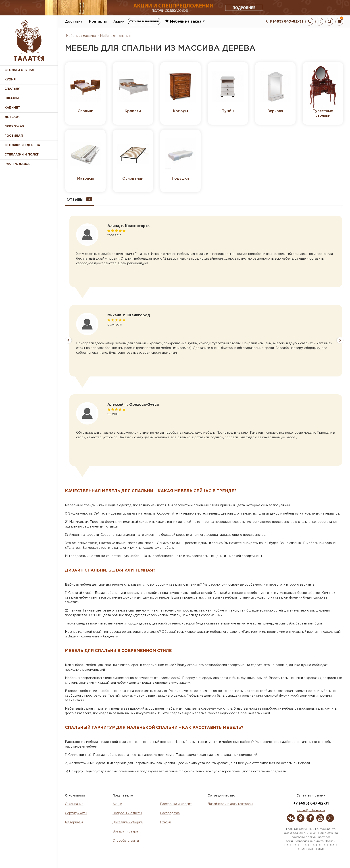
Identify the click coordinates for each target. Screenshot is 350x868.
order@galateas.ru (311, 810)
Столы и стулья (19, 70)
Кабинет (12, 108)
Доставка (74, 22)
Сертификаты (76, 813)
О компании (74, 804)
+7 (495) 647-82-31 (311, 804)
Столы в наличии (144, 21)
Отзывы (79, 199)
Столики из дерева (22, 145)
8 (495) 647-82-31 (284, 22)
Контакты (98, 22)
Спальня (12, 89)
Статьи (166, 822)
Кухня (10, 80)
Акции (119, 22)
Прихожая (14, 126)
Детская (12, 117)
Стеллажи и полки (22, 155)
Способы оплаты (126, 841)
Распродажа (170, 813)
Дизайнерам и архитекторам (230, 804)
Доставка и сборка (128, 822)
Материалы (74, 822)
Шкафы (12, 98)
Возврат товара (125, 832)
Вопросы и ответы (127, 813)
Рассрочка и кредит (176, 804)
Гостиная (14, 136)
